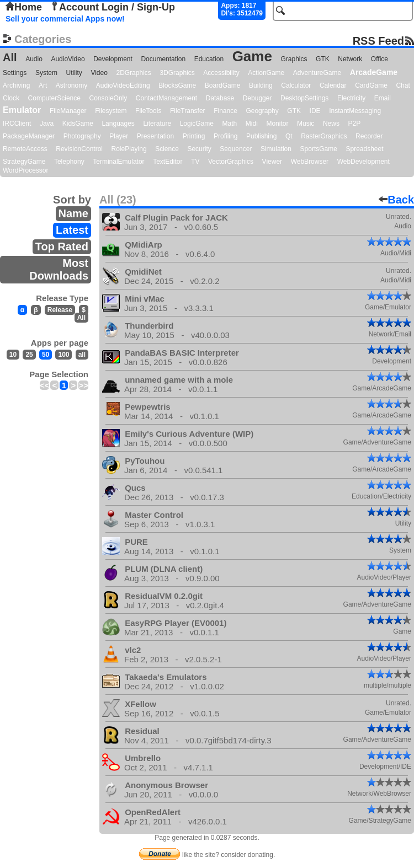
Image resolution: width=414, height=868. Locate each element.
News (331, 124)
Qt (289, 136)
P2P (354, 124)
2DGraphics (133, 73)
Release (60, 310)
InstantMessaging (355, 111)
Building (261, 85)
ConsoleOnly (108, 98)
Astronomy (71, 85)
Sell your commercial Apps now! (65, 19)
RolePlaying (129, 149)
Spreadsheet (364, 149)
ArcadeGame (374, 72)
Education (209, 59)
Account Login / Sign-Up (113, 7)
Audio (34, 59)
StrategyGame (24, 162)
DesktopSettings (304, 98)
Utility (74, 73)
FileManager (68, 111)
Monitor (277, 124)
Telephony (69, 162)
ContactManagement (166, 98)
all (82, 355)
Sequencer (236, 149)
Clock (11, 98)
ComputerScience (54, 98)
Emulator (22, 110)
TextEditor (168, 162)
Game (252, 56)
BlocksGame (177, 85)
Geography (262, 111)
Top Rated (62, 247)
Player (119, 136)
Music (306, 124)
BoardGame (223, 85)
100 (63, 355)
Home (24, 7)
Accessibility (221, 73)
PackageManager (29, 136)
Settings (15, 73)
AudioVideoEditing (123, 85)
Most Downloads (59, 269)
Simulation (276, 149)
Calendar (333, 85)
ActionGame (266, 73)
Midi (252, 124)
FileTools (148, 111)
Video (99, 73)
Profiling (225, 136)
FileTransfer (188, 111)
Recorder (369, 136)
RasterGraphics (324, 136)
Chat (403, 85)
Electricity (351, 98)
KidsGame (78, 124)
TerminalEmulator (118, 162)
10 (13, 355)
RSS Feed (378, 41)
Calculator (296, 85)
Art (43, 85)
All (10, 57)
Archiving (16, 85)
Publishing (261, 136)
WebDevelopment (363, 162)
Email (383, 98)
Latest (72, 230)
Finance (225, 111)
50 (46, 355)
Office (380, 59)
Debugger (258, 98)
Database (220, 98)
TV (195, 162)
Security (199, 149)
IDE (315, 111)
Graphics (294, 59)
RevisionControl (79, 149)
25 (29, 355)
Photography (82, 136)
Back (396, 200)
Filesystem (111, 111)
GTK (323, 59)
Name (73, 213)
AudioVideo (68, 59)
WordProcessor (25, 170)
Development (113, 59)
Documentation (163, 59)
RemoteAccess (25, 149)
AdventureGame (317, 73)
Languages (118, 124)
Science (167, 149)
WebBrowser (310, 162)
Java (47, 124)
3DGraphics (177, 73)
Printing (194, 136)
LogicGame (197, 124)
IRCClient (17, 124)
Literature (157, 124)
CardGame (371, 85)
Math (230, 124)
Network (350, 59)
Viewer (272, 162)
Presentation (155, 136)
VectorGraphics (231, 162)
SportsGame (319, 149)
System (46, 73)
